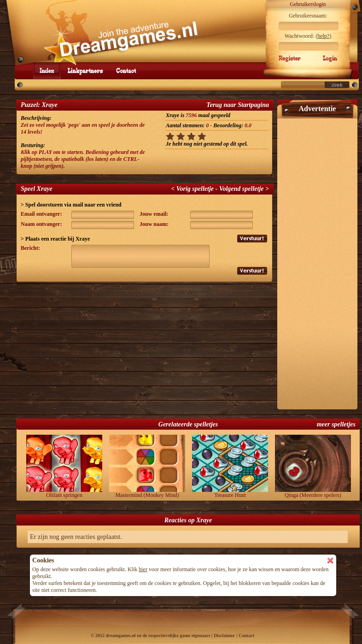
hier (143, 569)
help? (323, 36)
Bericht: (30, 248)
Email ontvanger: (41, 214)
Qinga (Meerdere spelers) (313, 467)
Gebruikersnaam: (308, 16)
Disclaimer (224, 635)
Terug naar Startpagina (238, 105)
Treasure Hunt (230, 467)
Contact (246, 635)
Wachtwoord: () (308, 36)
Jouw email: (154, 214)
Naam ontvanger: (41, 224)
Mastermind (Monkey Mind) (147, 467)
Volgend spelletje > (244, 189)
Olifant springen (64, 467)
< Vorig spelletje (192, 189)
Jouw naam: (154, 224)
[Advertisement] (317, 260)
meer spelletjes (336, 424)
